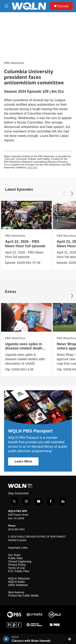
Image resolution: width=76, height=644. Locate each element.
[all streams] (71, 639)
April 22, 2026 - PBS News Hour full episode (25, 244)
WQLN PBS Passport (30, 431)
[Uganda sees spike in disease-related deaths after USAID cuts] (26, 317)
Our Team (14, 555)
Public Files (15, 558)
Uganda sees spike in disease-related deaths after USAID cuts (25, 348)
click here (32, 168)
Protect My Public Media (23, 596)
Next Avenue (16, 592)
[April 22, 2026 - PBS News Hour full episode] (26, 215)
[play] (6, 639)
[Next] (72, 194)
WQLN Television (19, 579)
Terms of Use (16, 568)
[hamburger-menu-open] (6, 6)
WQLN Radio (16, 582)
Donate (63, 6)
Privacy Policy (17, 565)
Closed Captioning (20, 562)
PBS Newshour (14, 63)
